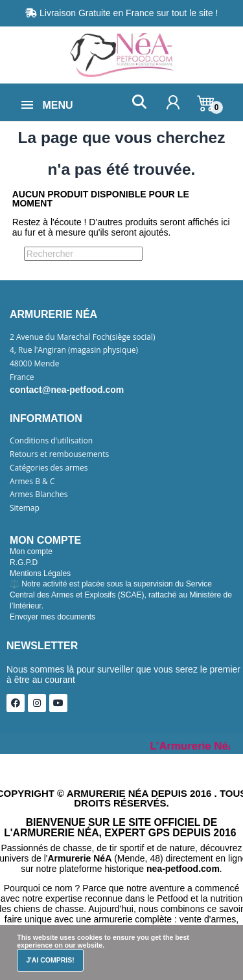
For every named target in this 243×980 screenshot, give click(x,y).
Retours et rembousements (59, 454)
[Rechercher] (83, 254)
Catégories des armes (49, 468)
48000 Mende (34, 364)
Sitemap (25, 508)
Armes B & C (32, 482)
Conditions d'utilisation (51, 441)
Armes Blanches (39, 495)
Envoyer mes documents (52, 617)
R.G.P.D (24, 562)
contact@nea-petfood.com (67, 390)
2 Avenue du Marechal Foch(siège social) (83, 337)
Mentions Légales (40, 574)
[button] (139, 102)
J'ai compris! (50, 960)
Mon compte (31, 551)
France (22, 377)
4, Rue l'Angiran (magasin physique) (74, 350)
